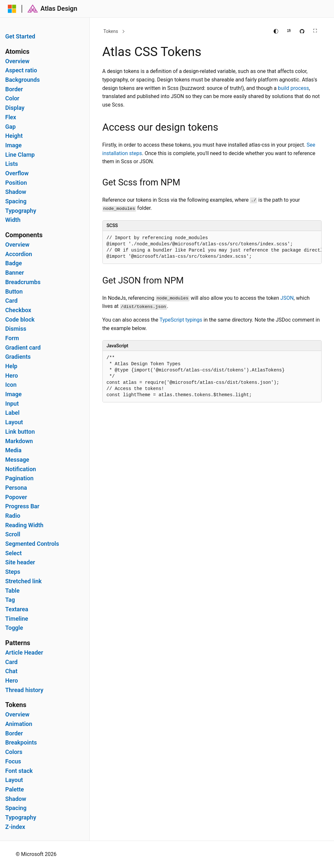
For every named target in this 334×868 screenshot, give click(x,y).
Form (12, 338)
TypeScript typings (181, 320)
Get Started (20, 36)
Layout (14, 422)
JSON (287, 298)
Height (14, 136)
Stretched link (23, 581)
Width (13, 220)
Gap (10, 127)
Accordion (19, 254)
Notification (21, 469)
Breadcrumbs (23, 282)
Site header (20, 562)
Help (11, 366)
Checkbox (18, 310)
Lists (12, 164)
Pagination (19, 478)
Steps (13, 572)
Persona (16, 488)
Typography (21, 211)
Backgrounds (23, 80)
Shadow (16, 192)
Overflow (17, 173)
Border (14, 89)
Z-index (15, 827)
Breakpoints (21, 743)
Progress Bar (22, 506)
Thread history (24, 690)
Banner (15, 273)
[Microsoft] (12, 9)
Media (13, 450)
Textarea (17, 609)
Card (11, 301)
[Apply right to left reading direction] (289, 31)
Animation (19, 724)
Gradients (18, 357)
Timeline (17, 619)
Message (17, 460)
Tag (10, 600)
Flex (11, 117)
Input (12, 404)
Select (13, 553)
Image (13, 145)
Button (14, 292)
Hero (12, 376)
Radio (13, 516)
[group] (212, 247)
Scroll (13, 534)
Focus (13, 761)
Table (12, 591)
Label (12, 413)
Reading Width (24, 525)
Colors (14, 752)
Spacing (16, 201)
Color (12, 98)
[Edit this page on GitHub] (302, 31)
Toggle (14, 628)
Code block (20, 320)
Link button (20, 432)
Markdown (19, 441)
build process (293, 88)
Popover (16, 497)
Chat (11, 671)
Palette (15, 789)
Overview (17, 61)
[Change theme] (276, 31)
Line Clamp (20, 155)
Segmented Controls (32, 544)
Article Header (24, 653)
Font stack (19, 771)
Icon (11, 385)
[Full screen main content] (315, 31)
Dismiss (16, 329)
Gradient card (23, 348)
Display (15, 108)
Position (16, 183)
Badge (14, 263)
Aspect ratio (21, 70)
